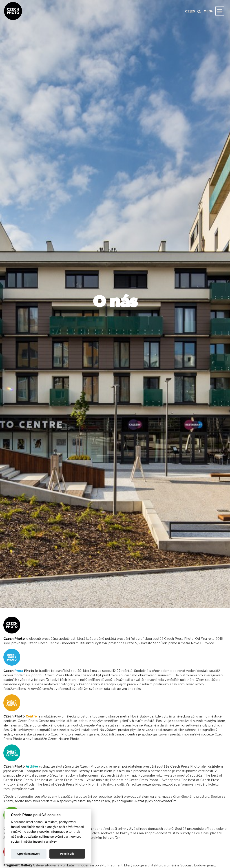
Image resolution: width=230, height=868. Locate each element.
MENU (209, 11)
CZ (187, 11)
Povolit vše (67, 854)
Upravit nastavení (29, 854)
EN (193, 11)
